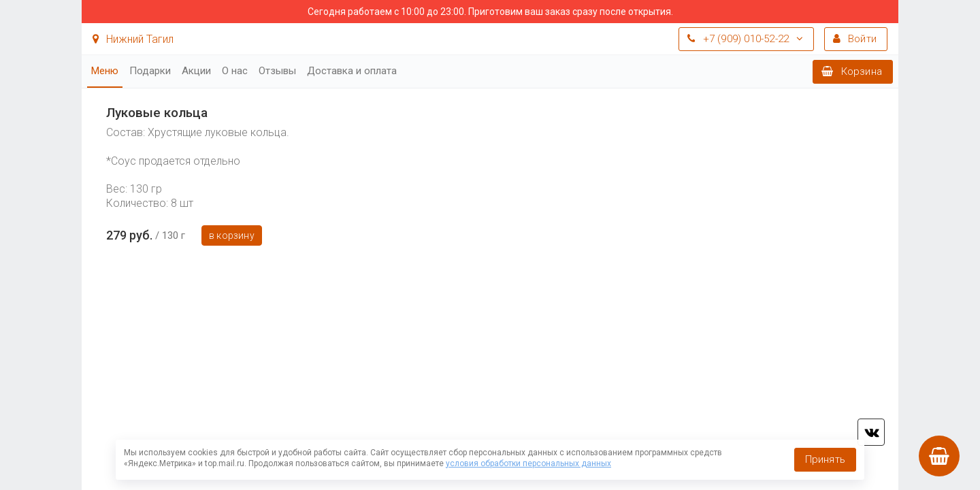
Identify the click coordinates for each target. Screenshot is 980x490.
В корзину (232, 235)
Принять (825, 459)
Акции (196, 71)
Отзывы (277, 71)
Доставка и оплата (352, 71)
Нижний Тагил (133, 39)
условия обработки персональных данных (528, 463)
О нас (235, 71)
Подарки (150, 71)
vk (871, 432)
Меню (105, 71)
